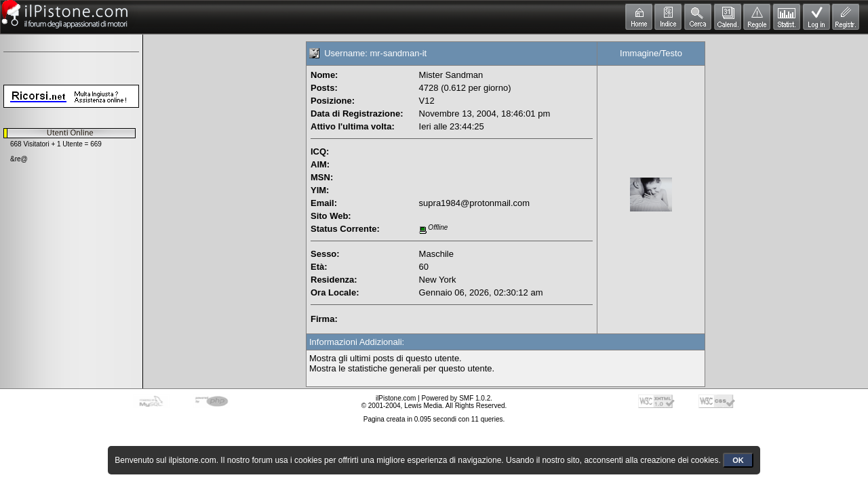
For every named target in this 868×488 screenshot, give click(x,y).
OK (738, 460)
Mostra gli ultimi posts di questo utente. (386, 358)
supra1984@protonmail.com (475, 203)
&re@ (19, 159)
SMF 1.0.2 (475, 398)
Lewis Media (423, 406)
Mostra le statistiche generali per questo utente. (402, 368)
